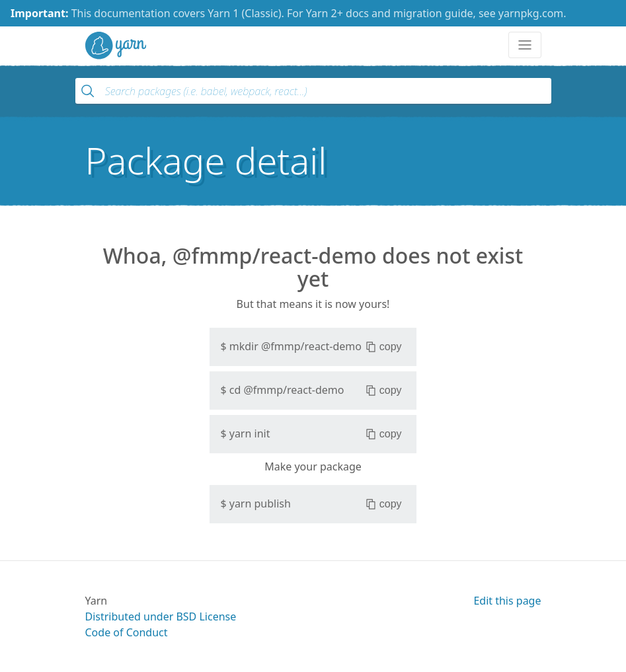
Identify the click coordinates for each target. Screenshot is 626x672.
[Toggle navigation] (525, 45)
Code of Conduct (127, 632)
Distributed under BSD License (161, 616)
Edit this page (507, 601)
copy (384, 347)
